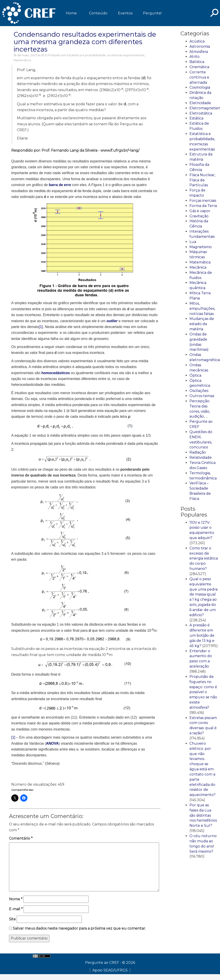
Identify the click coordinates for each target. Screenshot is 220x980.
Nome (16, 899)
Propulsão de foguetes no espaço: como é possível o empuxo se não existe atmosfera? (203, 692)
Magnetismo (201, 247)
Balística (197, 62)
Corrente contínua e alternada (199, 77)
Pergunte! (152, 13)
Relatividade (201, 457)
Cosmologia (200, 87)
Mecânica (198, 267)
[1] (41, 327)
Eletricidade (200, 103)
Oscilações (199, 391)
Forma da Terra (203, 206)
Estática (196, 118)
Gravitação (199, 216)
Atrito (194, 57)
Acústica (197, 41)
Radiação (198, 452)
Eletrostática (201, 113)
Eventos (125, 13)
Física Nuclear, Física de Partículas (202, 180)
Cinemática (199, 67)
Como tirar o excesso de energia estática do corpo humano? (204, 558)
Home (71, 13)
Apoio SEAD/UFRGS (110, 970)
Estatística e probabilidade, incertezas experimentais (106, 55)
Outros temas (202, 396)
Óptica (195, 375)
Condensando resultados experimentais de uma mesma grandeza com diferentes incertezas (85, 42)
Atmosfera (199, 52)
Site (12, 919)
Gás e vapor (200, 211)
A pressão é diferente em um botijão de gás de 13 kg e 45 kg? (202, 635)
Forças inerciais (203, 201)
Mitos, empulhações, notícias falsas (202, 309)
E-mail (16, 909)
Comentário (21, 838)
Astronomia (200, 46)
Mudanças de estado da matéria (202, 324)
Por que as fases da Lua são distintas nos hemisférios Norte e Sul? (203, 815)
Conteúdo (98, 13)
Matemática (22, 60)
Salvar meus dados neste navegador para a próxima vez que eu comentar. (79, 928)
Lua (193, 242)
